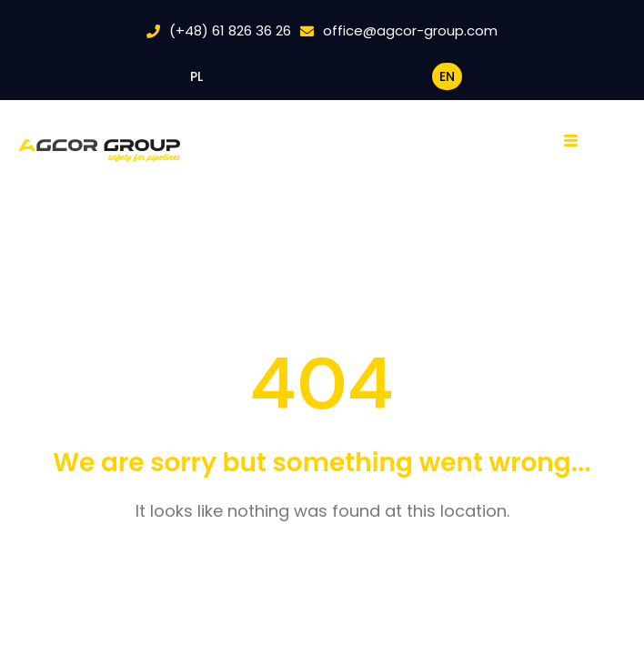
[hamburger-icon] (576, 141)
